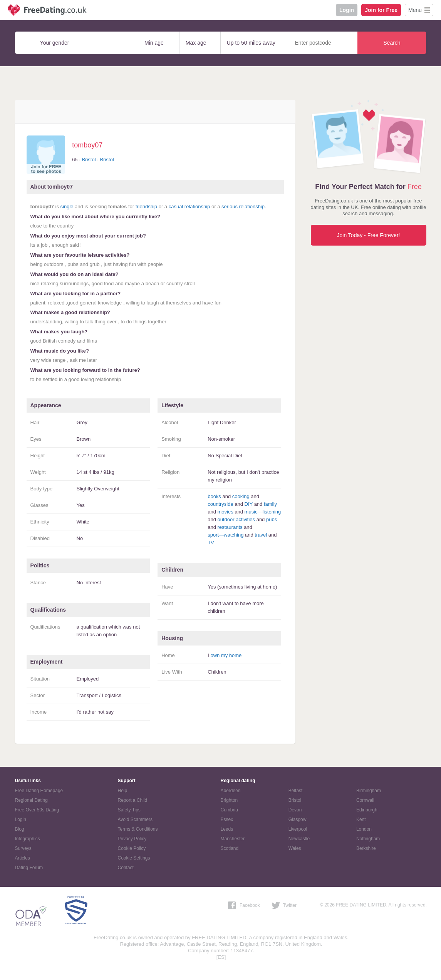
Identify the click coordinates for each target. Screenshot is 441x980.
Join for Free (381, 10)
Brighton (229, 800)
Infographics (28, 839)
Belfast (296, 791)
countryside (220, 504)
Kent (361, 819)
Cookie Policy (132, 848)
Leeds (227, 829)
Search (392, 43)
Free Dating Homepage (39, 791)
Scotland (230, 848)
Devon (295, 810)
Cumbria (229, 810)
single (67, 207)
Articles (23, 858)
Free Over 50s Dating (37, 810)
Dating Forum (29, 868)
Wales (295, 848)
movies (225, 512)
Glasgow (298, 819)
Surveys (23, 848)
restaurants (230, 527)
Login (347, 10)
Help (123, 791)
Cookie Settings (134, 858)
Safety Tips (129, 810)
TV (211, 543)
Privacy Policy (132, 839)
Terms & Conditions (138, 829)
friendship (146, 207)
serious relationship (243, 207)
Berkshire (366, 848)
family (270, 504)
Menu (415, 10)
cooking (241, 496)
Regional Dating (31, 800)
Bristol (89, 160)
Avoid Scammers (135, 819)
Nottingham (368, 839)
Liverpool (298, 829)
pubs (272, 519)
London (364, 829)
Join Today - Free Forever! (369, 235)
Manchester (233, 839)
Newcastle (299, 839)
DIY (249, 504)
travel (261, 535)
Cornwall (365, 800)
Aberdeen (231, 791)
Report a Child (133, 800)
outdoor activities (236, 519)
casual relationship (189, 207)
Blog (20, 829)
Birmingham (369, 791)
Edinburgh (367, 810)
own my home (226, 655)
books (214, 496)
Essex (227, 819)
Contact (126, 868)
